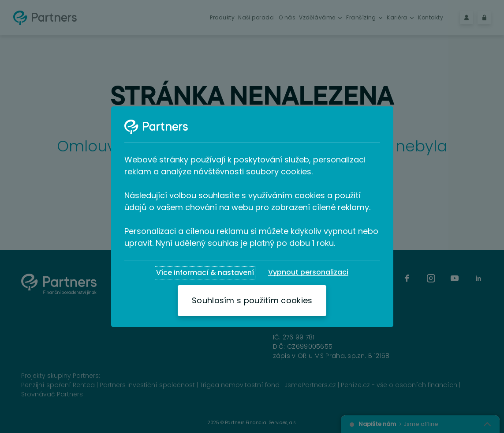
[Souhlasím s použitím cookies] (252, 301)
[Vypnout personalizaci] (308, 272)
